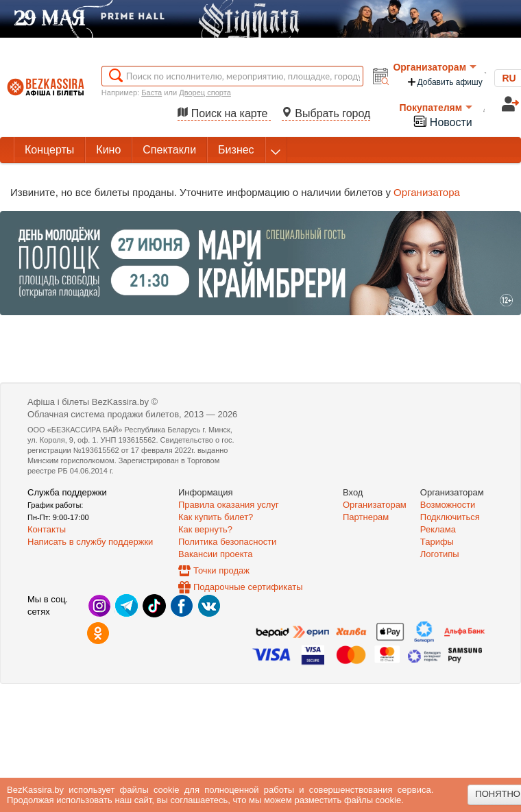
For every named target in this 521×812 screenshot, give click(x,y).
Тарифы (437, 542)
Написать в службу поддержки (90, 542)
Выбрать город (326, 113)
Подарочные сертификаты (248, 587)
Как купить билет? (216, 517)
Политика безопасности (227, 542)
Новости (442, 121)
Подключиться (450, 517)
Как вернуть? (205, 529)
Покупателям (436, 108)
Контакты (47, 529)
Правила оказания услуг (229, 505)
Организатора (427, 192)
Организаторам (435, 67)
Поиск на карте (224, 113)
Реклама (438, 529)
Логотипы (440, 554)
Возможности (448, 505)
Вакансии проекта (216, 554)
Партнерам (366, 517)
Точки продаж (221, 570)
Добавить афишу (444, 82)
